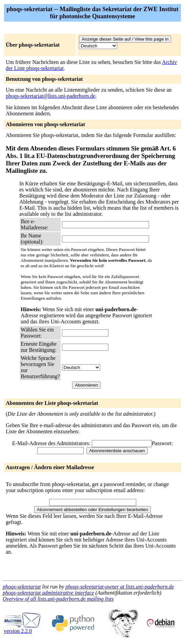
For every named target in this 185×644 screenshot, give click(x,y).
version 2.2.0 (22, 629)
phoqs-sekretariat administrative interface (48, 593)
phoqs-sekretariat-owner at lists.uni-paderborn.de (120, 587)
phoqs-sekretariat (22, 587)
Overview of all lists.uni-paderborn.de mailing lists (58, 599)
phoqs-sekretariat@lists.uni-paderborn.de (50, 96)
